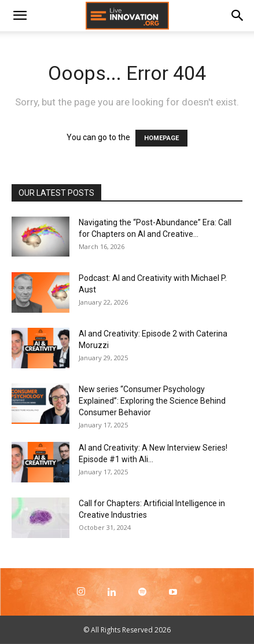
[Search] (238, 16)
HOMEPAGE (161, 138)
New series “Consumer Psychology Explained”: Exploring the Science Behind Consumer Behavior (152, 401)
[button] (20, 16)
